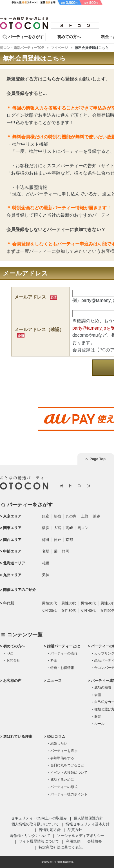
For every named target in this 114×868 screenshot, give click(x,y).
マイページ (59, 48)
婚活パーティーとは (63, 646)
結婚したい (59, 743)
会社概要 (95, 841)
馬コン (83, 528)
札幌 (46, 563)
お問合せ (13, 660)
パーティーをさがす (26, 37)
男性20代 (49, 603)
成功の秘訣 (103, 688)
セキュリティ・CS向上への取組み (39, 818)
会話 (98, 695)
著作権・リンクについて (30, 836)
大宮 (57, 528)
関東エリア (12, 528)
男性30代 (69, 603)
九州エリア (12, 575)
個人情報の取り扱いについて (35, 824)
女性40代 (88, 611)
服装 (98, 717)
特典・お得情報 (62, 668)
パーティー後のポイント (69, 794)
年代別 (9, 603)
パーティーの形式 (64, 787)
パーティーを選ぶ (64, 751)
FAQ (10, 653)
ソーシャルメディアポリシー (81, 836)
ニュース (54, 681)
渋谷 (97, 516)
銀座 (46, 516)
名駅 (46, 551)
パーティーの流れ (64, 653)
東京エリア (12, 516)
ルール (99, 724)
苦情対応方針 (50, 830)
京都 (69, 540)
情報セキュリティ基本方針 (88, 824)
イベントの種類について (69, 773)
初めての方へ (14, 646)
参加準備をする (62, 758)
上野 (85, 516)
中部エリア (12, 551)
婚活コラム (56, 737)
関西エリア (12, 540)
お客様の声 (12, 681)
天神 (46, 575)
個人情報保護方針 (88, 818)
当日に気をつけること (67, 765)
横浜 (46, 528)
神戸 (57, 540)
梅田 (46, 540)
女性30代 (69, 611)
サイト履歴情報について (39, 841)
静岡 (66, 551)
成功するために (62, 780)
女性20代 (49, 611)
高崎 (69, 528)
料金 (54, 660)
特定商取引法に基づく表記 (61, 847)
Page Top (98, 459)
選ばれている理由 (18, 737)
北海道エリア (14, 563)
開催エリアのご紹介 (20, 590)
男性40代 (88, 603)
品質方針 (75, 830)
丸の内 (71, 516)
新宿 (57, 516)
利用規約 (73, 841)
